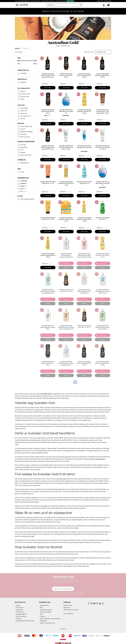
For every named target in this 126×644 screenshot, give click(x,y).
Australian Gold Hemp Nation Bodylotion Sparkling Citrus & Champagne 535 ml (66, 327)
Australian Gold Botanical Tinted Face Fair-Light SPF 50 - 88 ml (103, 147)
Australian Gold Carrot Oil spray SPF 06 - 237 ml (66, 290)
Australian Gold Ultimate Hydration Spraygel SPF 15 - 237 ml (48, 255)
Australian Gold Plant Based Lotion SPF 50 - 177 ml (48, 183)
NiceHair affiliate (21, 616)
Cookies (43, 616)
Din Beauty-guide (107, 1)
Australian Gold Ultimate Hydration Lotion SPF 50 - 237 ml (103, 255)
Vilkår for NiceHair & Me (48, 623)
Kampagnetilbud (21, 614)
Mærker (17, 48)
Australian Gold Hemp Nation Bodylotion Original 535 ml (48, 327)
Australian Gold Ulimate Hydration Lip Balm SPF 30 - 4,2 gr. (66, 219)
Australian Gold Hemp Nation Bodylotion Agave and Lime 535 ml (103, 327)
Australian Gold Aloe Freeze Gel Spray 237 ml (84, 183)
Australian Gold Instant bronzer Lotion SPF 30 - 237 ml (48, 111)
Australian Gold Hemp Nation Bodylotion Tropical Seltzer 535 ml (103, 291)
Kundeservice (100, 1)
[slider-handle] (18, 61)
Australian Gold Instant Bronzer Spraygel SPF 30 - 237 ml (103, 75)
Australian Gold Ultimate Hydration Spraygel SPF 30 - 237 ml (84, 219)
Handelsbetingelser (46, 610)
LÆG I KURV (48, 88)
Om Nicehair (20, 608)
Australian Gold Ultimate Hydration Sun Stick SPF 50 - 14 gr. (66, 183)
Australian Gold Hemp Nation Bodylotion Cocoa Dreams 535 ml (84, 291)
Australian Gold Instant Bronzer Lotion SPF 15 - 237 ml (48, 363)
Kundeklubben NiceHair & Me (25, 621)
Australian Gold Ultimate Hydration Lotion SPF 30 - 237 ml (84, 111)
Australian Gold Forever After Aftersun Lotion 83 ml (84, 147)
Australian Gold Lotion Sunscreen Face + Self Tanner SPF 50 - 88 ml (103, 111)
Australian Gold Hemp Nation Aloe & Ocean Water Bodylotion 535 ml (66, 363)
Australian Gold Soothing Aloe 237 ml (103, 218)
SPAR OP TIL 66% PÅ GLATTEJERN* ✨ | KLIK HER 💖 (63, 11)
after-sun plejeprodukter (98, 459)
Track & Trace (20, 612)
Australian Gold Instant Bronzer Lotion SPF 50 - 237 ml (66, 75)
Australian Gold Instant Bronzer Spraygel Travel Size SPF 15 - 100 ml (48, 147)
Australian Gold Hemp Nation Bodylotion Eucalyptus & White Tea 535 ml (66, 255)
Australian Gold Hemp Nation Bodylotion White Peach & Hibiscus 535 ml (84, 255)
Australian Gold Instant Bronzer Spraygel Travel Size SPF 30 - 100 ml (48, 75)
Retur (42, 614)
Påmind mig (66, 263)
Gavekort (19, 619)
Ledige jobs (19, 610)
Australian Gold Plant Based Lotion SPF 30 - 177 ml (48, 218)
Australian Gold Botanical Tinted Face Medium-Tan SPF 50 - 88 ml (66, 147)
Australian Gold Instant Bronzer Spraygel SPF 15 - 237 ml (84, 75)
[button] (103, 52)
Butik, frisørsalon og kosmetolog (50, 619)
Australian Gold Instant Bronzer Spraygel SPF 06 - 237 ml (84, 363)
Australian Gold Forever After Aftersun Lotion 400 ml (66, 111)
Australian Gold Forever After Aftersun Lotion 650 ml (103, 183)
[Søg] (65, 5)
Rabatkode (43, 621)
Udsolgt (66, 267)
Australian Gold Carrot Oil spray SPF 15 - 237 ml (84, 326)
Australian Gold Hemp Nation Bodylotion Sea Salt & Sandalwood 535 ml (48, 291)
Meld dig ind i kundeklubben (63, 589)
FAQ (41, 608)
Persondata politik (46, 612)
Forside (18, 605)
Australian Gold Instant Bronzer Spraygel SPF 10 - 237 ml (103, 363)
